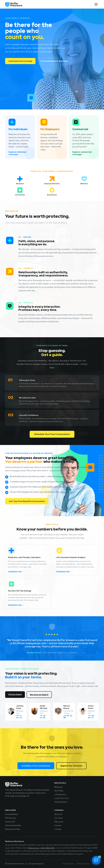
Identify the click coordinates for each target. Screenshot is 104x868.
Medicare (58, 787)
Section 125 (10, 822)
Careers (58, 825)
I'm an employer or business (54, 61)
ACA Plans (59, 791)
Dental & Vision (61, 802)
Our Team (59, 818)
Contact (58, 829)
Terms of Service (83, 864)
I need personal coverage (20, 61)
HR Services (10, 818)
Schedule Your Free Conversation (52, 434)
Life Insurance (60, 794)
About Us (58, 814)
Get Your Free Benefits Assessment (27, 501)
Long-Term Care (62, 798)
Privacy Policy (69, 864)
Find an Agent (15, 694)
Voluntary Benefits (13, 825)
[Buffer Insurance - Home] (14, 4)
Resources (59, 822)
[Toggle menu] (96, 4)
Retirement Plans (13, 829)
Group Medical (12, 814)
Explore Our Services (71, 766)
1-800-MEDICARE (47, 848)
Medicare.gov (34, 848)
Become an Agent (39, 695)
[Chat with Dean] (96, 860)
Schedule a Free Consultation (36, 766)
